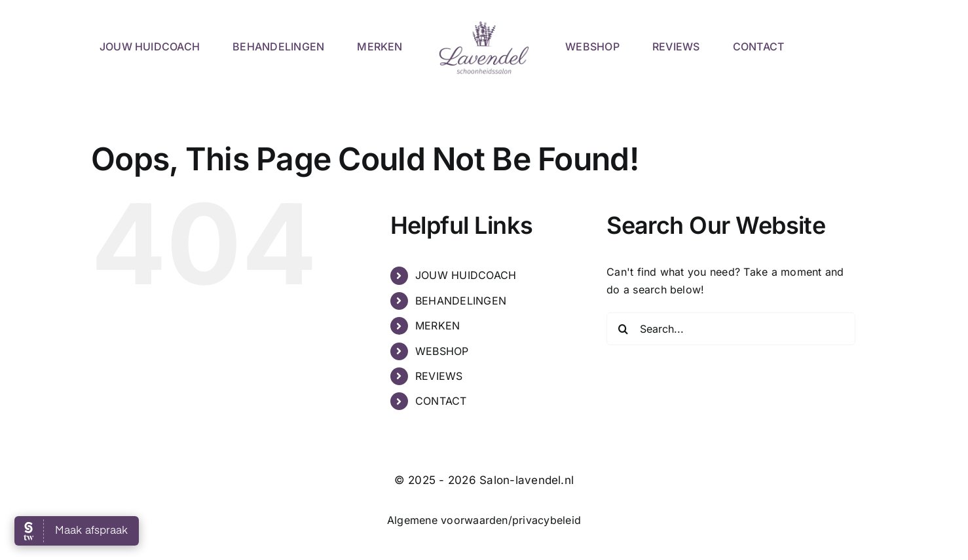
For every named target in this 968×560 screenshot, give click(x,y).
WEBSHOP (442, 351)
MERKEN (437, 326)
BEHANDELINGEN (461, 301)
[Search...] (731, 329)
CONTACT (441, 401)
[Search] (623, 329)
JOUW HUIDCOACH (466, 275)
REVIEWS (439, 376)
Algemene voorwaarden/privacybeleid (484, 520)
